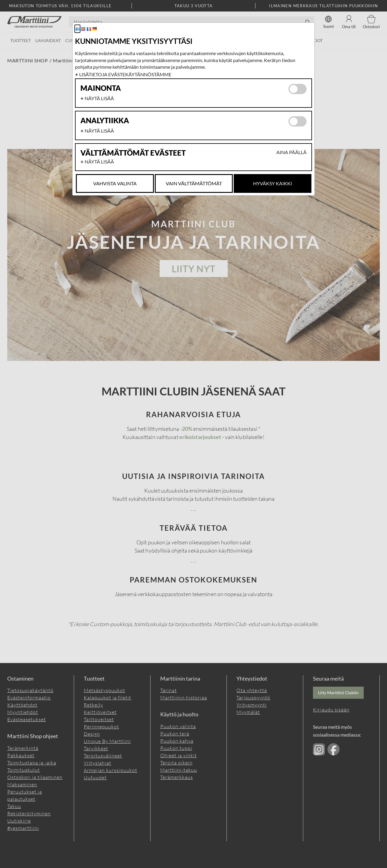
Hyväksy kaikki (273, 183)
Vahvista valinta (115, 183)
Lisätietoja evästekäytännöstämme (125, 74)
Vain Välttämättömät (194, 183)
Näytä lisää (99, 98)
